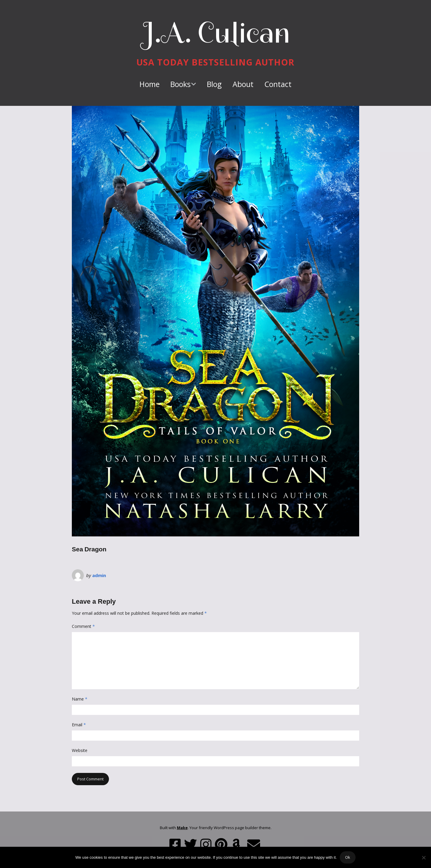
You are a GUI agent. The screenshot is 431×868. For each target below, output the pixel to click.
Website (80, 750)
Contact (278, 84)
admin (99, 575)
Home (150, 84)
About (243, 84)
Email (79, 725)
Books (180, 84)
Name (80, 699)
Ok (348, 857)
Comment (83, 626)
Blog (214, 84)
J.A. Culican (216, 33)
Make (182, 828)
